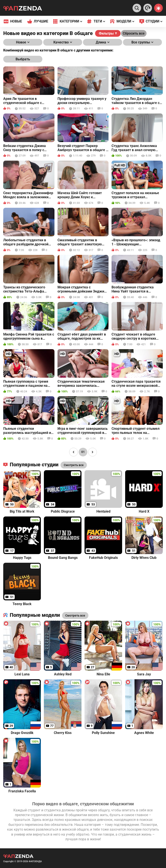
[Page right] (93, 452)
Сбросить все (134, 33)
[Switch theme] (158, 8)
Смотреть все (75, 615)
